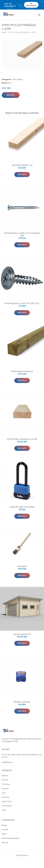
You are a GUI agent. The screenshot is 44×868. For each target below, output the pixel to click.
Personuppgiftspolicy (11, 838)
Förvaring (6, 784)
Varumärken (7, 806)
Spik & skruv (7, 801)
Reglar (20, 79)
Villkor (4, 834)
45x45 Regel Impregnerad (22, 371)
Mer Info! (11, 95)
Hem (4, 32)
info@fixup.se (7, 762)
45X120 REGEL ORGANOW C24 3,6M (22, 439)
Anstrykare (22, 566)
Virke (14, 79)
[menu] (39, 15)
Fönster (5, 780)
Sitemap (5, 843)
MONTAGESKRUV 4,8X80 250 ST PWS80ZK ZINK (22, 234)
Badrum (5, 776)
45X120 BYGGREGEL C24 (22, 165)
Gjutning (5, 788)
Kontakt (5, 830)
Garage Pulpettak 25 (22, 634)
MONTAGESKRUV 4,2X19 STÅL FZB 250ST (22, 303)
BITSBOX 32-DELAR (22, 702)
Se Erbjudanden (31, 5)
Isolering (5, 797)
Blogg (4, 825)
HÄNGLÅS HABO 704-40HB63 (22, 507)
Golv (4, 793)
